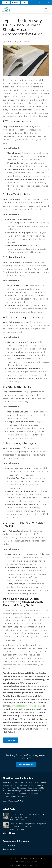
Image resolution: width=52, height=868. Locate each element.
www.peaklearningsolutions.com (26, 706)
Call (6, 3)
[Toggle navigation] (46, 9)
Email (15, 3)
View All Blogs (10, 833)
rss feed (32, 865)
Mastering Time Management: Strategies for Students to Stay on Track (28, 825)
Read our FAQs (26, 764)
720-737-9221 (9, 845)
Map (25, 3)
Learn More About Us (13, 801)
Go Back (11, 740)
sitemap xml (23, 865)
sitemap (15, 865)
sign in (38, 865)
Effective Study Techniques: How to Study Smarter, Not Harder (27, 816)
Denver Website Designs (33, 858)
